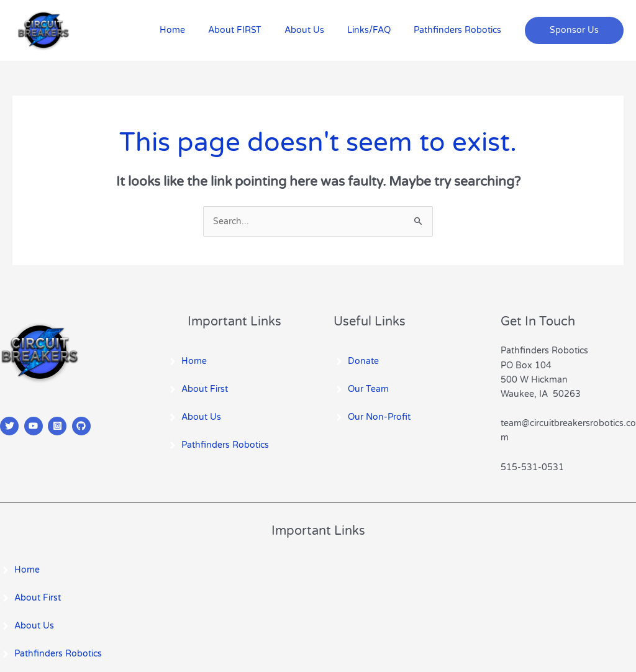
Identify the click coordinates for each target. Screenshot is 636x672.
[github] (83, 426)
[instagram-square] (59, 426)
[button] (574, 30)
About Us (318, 30)
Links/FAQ (377, 30)
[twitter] (11, 426)
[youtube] (35, 426)
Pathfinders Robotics (460, 30)
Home (197, 30)
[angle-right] (187, 361)
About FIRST (254, 30)
